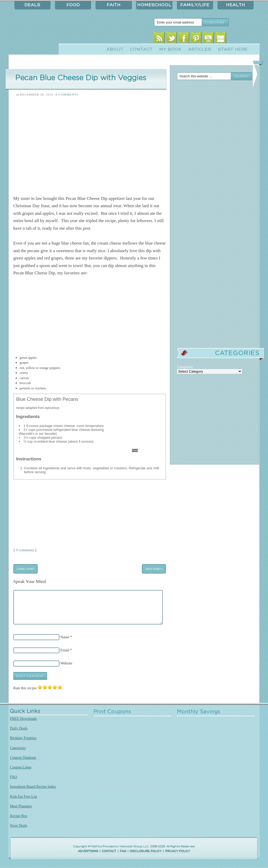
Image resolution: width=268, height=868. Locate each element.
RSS (159, 39)
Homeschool (154, 5)
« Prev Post (25, 569)
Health (236, 5)
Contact (141, 49)
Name (65, 637)
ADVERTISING (88, 851)
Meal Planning (21, 806)
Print (135, 450)
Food (73, 5)
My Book (171, 49)
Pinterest (196, 39)
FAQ (13, 777)
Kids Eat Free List (23, 796)
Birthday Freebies (23, 738)
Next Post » (154, 569)
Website (66, 663)
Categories (18, 748)
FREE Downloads (23, 719)
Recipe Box (19, 816)
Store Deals (19, 825)
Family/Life (195, 5)
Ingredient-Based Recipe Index (33, 786)
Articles (200, 49)
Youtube (208, 39)
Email (221, 39)
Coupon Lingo (21, 767)
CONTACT (109, 851)
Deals (32, 5)
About (115, 49)
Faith (114, 5)
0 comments (25, 550)
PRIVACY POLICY (178, 851)
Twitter (172, 39)
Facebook (184, 39)
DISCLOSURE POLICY (146, 851)
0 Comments (67, 95)
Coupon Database (23, 757)
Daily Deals (19, 728)
